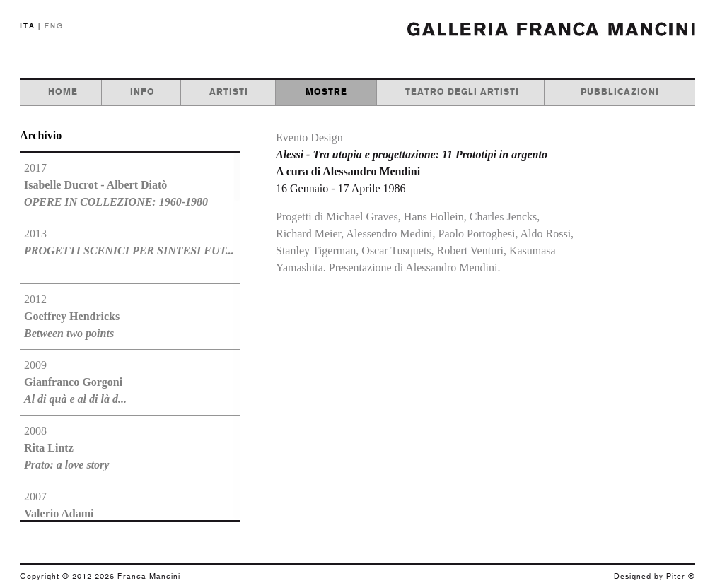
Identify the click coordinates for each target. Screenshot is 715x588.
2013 (129, 242)
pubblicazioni (620, 92)
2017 (116, 185)
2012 (72, 316)
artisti (229, 92)
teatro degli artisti (462, 92)
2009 (75, 382)
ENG (54, 26)
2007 (64, 513)
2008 (66, 448)
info (143, 92)
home (63, 92)
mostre (326, 92)
